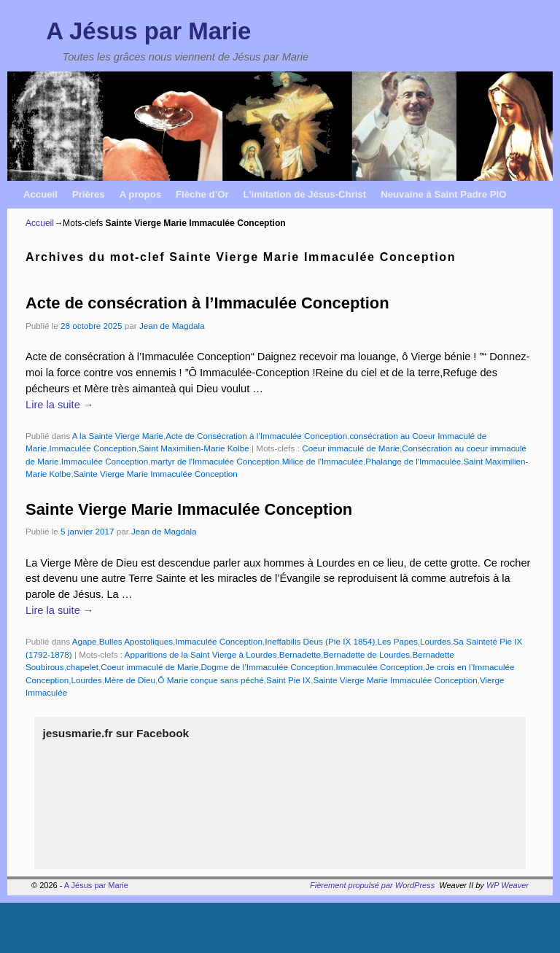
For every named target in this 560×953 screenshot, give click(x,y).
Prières (89, 194)
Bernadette (300, 654)
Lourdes (435, 641)
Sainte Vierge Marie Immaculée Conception (156, 474)
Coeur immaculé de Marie (351, 448)
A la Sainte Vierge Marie (118, 436)
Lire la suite (59, 405)
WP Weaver (507, 885)
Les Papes (398, 641)
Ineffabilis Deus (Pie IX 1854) (320, 641)
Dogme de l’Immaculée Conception (267, 667)
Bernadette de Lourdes (366, 654)
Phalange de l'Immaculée (413, 461)
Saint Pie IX (288, 680)
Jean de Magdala (172, 326)
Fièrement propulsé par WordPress (372, 885)
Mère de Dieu (130, 680)
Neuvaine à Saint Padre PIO (443, 194)
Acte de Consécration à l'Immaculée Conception (256, 436)
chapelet (82, 667)
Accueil (40, 194)
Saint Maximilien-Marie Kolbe (194, 448)
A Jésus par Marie (148, 31)
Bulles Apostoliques (136, 641)
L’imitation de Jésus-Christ (305, 194)
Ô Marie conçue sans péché (211, 680)
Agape (85, 641)
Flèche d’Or (202, 194)
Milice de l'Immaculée (323, 461)
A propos (140, 194)
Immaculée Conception (93, 448)
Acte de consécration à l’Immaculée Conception (207, 303)
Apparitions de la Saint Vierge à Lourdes (201, 654)
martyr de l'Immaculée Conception (215, 461)
